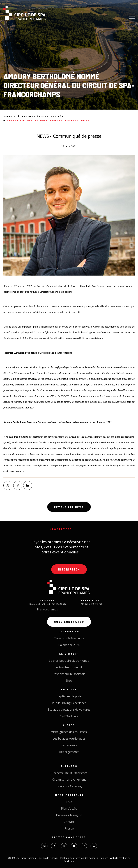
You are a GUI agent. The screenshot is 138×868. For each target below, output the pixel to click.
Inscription (69, 569)
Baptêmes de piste (69, 696)
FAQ (69, 802)
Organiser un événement (69, 780)
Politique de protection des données (79, 858)
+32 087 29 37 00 (91, 604)
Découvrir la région (69, 815)
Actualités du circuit (69, 667)
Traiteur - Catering (69, 786)
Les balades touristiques (69, 739)
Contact (69, 822)
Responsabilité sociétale (69, 674)
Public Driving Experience (69, 703)
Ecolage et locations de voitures (69, 710)
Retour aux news (69, 507)
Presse (69, 828)
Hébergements (69, 752)
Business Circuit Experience (69, 773)
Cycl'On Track (69, 716)
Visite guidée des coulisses (69, 732)
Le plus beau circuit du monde (69, 661)
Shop (69, 681)
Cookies (104, 858)
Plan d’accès (69, 808)
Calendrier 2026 (69, 645)
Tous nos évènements (69, 638)
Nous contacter (69, 622)
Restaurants (69, 745)
